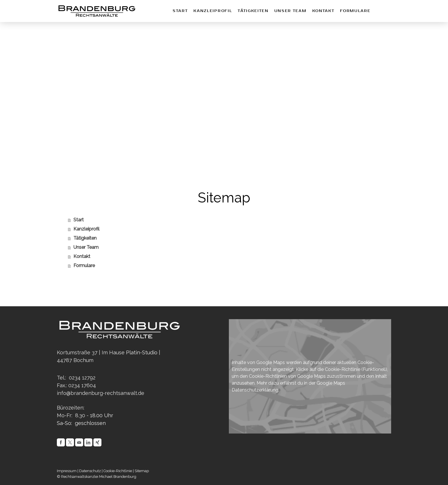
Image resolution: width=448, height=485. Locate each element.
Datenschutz (90, 471)
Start (180, 11)
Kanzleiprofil (213, 11)
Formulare (355, 11)
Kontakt (323, 11)
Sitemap (142, 471)
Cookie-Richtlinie (343, 369)
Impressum (67, 471)
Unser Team (290, 11)
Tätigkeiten (253, 11)
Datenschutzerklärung (255, 390)
